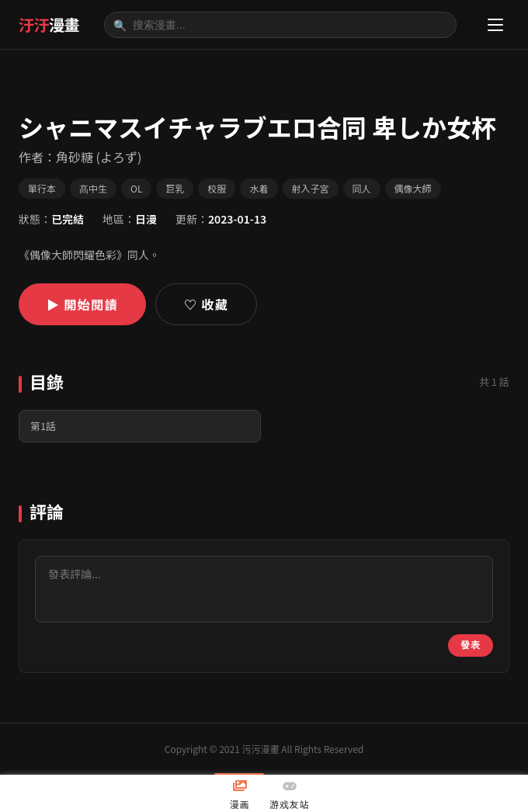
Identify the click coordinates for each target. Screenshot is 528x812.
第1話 (43, 426)
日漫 (146, 219)
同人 (362, 188)
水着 (259, 188)
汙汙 (49, 24)
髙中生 (93, 188)
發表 (471, 645)
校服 (217, 188)
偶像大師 (413, 188)
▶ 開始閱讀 (82, 304)
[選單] (495, 25)
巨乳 (175, 188)
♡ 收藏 (206, 304)
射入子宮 (311, 188)
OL (136, 188)
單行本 (42, 188)
